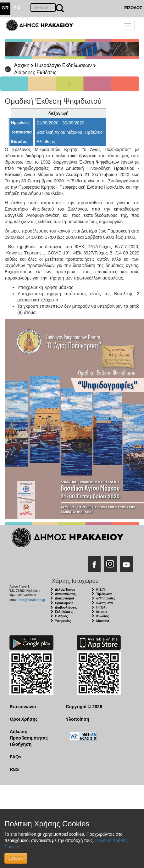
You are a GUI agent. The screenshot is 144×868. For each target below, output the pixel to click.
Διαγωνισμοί (64, 598)
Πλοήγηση (21, 744)
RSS (14, 769)
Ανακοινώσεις (65, 594)
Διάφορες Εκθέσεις (35, 73)
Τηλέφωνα (104, 594)
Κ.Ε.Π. (101, 590)
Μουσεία (103, 621)
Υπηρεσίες (63, 621)
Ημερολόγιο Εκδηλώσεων (63, 65)
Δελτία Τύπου (65, 590)
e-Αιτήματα (104, 603)
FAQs (16, 757)
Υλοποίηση (78, 719)
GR (5, 8)
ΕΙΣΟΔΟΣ (133, 8)
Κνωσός (102, 616)
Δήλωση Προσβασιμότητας (29, 735)
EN (17, 8)
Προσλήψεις (64, 603)
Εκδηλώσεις (64, 612)
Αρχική (22, 65)
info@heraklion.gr (32, 600)
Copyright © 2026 (84, 707)
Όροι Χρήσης (24, 719)
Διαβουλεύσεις (66, 607)
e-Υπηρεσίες (106, 598)
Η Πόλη (102, 607)
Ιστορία (102, 612)
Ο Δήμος (61, 616)
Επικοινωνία (23, 707)
